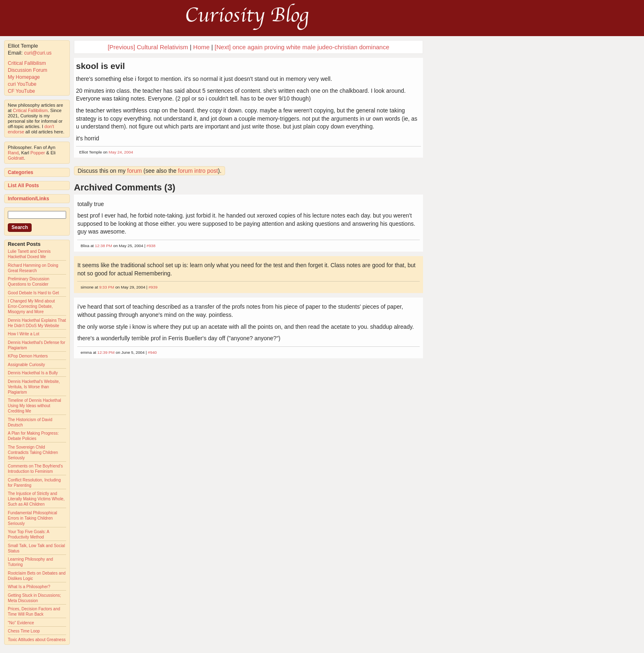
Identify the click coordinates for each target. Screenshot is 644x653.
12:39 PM (106, 352)
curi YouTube (22, 84)
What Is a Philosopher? (29, 587)
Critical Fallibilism (27, 63)
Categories (21, 172)
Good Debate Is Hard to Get (33, 293)
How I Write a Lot (24, 334)
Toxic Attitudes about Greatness (37, 640)
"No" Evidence (21, 623)
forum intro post (198, 171)
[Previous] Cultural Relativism (148, 47)
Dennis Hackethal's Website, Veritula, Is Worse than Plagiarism (34, 387)
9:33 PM (107, 287)
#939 (153, 287)
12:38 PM (103, 246)
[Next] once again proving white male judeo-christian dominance (302, 47)
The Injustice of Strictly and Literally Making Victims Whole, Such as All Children (36, 499)
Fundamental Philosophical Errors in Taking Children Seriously (32, 518)
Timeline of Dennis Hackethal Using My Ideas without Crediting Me (34, 406)
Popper (38, 153)
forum (135, 171)
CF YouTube (21, 91)
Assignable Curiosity (26, 365)
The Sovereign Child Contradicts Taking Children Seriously (33, 453)
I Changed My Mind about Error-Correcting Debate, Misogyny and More (31, 306)
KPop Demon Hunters (28, 356)
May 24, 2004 (121, 152)
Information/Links (29, 199)
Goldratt (16, 158)
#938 (151, 246)
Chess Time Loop (24, 631)
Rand (13, 153)
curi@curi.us (38, 53)
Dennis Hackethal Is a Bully (33, 373)
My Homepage (24, 77)
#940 (152, 352)
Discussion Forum (28, 70)
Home (201, 47)
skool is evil (100, 66)
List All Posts (23, 186)
